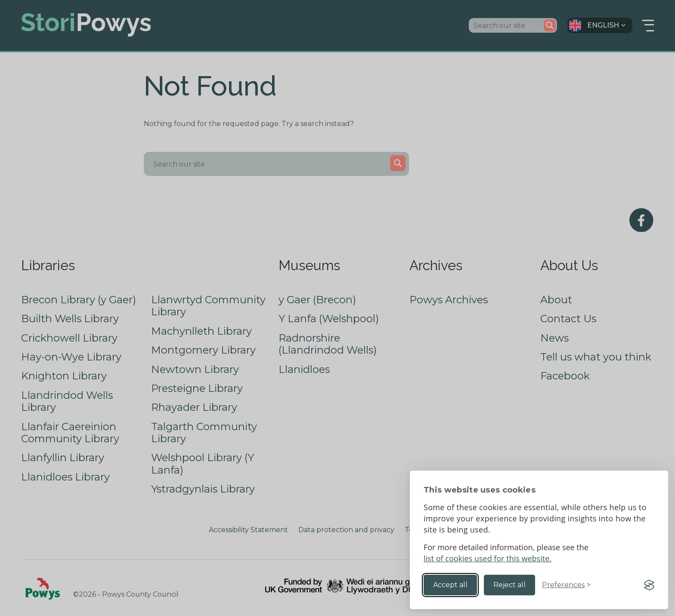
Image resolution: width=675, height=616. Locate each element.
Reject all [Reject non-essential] (509, 585)
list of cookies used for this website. (488, 558)
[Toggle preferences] (566, 585)
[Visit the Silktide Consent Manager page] (649, 585)
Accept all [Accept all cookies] (450, 585)
